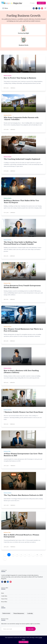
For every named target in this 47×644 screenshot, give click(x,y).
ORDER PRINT (41, 3)
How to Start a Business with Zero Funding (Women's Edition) (21, 371)
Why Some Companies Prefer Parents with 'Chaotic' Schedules (21, 118)
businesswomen (6, 613)
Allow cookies (24, 642)
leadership (30, 613)
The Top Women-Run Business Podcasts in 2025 (23, 495)
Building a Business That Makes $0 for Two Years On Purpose (21, 201)
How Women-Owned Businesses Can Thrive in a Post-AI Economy (23, 330)
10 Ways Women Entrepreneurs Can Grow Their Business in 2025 (23, 455)
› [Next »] (5, 559)
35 (41, 555)
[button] (5, 8)
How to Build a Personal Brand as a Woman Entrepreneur (21, 536)
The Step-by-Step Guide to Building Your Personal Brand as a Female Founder (20, 243)
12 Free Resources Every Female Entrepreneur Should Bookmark (22, 286)
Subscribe (31, 629)
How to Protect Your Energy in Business (20, 78)
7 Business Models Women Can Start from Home (23, 412)
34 (37, 555)
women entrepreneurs (19, 613)
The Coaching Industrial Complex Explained (22, 159)
